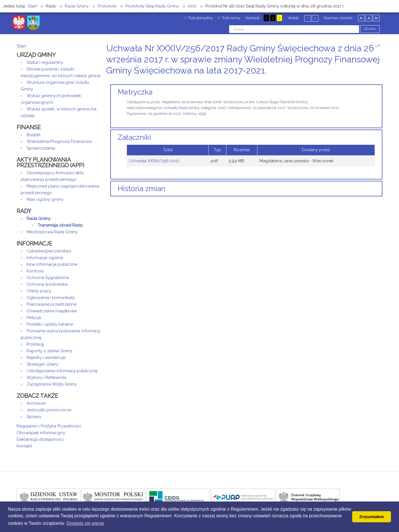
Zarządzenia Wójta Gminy (52, 384)
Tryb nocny (229, 18)
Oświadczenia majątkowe (52, 311)
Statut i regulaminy (45, 62)
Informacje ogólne (45, 258)
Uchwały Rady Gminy (181, 108)
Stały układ (308, 18)
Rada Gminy (39, 219)
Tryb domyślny (199, 18)
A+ (376, 18)
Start (21, 46)
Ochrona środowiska (47, 284)
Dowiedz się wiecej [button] (85, 523)
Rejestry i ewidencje (46, 358)
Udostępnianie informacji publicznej (62, 371)
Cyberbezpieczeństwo (49, 251)
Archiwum (36, 403)
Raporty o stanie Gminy (49, 351)
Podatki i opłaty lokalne (50, 324)
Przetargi (35, 344)
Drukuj (374, 81)
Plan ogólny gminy (45, 199)
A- (361, 18)
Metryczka (135, 92)
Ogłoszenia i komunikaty (51, 298)
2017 (222, 108)
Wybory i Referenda (46, 378)
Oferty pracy (39, 291)
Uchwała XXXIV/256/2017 (154, 161)
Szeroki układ (315, 18)
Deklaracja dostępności (40, 439)
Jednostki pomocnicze (49, 410)
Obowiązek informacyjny (41, 433)
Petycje (34, 318)
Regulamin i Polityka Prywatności (49, 426)
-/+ (378, 46)
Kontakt (24, 446)
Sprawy (34, 417)
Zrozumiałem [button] (372, 517)
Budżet (34, 135)
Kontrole (35, 271)
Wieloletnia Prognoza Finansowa (59, 141)
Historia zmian (142, 189)
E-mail (381, 81)
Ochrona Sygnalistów (48, 278)
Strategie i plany (43, 364)
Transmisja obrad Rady (60, 225)
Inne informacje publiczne (52, 264)
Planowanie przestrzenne (52, 304)
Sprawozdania (41, 148)
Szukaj (370, 29)
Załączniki (135, 137)
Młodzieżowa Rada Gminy (52, 232)
